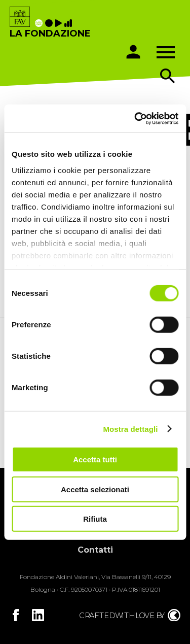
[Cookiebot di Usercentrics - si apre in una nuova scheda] (135, 118)
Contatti (95, 550)
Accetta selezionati (95, 489)
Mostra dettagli (130, 429)
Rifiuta (95, 519)
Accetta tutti (95, 460)
